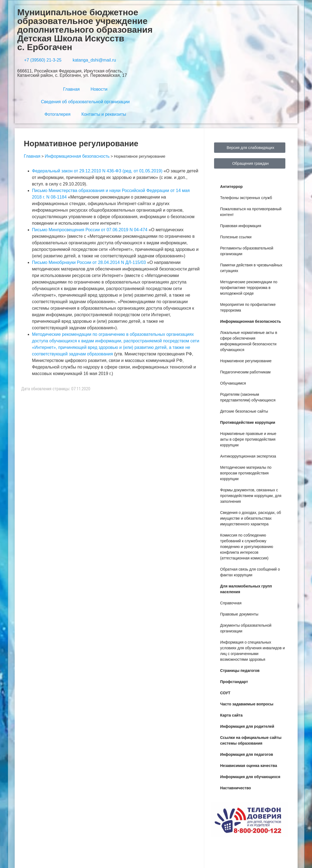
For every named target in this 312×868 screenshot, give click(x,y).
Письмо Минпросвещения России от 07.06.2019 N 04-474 (90, 230)
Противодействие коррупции (248, 422)
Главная (71, 89)
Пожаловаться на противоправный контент (251, 212)
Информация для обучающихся (250, 777)
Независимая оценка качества (248, 766)
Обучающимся (233, 383)
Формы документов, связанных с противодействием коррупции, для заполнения (251, 496)
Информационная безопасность (251, 321)
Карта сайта (231, 715)
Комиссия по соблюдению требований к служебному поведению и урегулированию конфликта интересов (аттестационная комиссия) (247, 547)
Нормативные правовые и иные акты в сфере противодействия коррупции (248, 439)
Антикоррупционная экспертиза (248, 456)
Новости (99, 89)
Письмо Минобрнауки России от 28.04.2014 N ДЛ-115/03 (90, 262)
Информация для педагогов (247, 754)
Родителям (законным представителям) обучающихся (248, 397)
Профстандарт (234, 682)
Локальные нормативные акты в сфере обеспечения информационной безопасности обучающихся (249, 341)
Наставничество (235, 788)
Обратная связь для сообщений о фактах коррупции (250, 572)
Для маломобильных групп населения (246, 589)
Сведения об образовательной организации (85, 102)
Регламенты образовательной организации (247, 251)
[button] (163, 88)
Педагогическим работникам (245, 372)
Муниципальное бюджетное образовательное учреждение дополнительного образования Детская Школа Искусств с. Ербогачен (85, 30)
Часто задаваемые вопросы (247, 704)
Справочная (231, 603)
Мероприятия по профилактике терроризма (248, 307)
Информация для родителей (247, 726)
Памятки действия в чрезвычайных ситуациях (251, 268)
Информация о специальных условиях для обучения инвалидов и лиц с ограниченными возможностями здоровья (252, 651)
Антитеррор (231, 187)
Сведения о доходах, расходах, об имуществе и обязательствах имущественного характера (251, 518)
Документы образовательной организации (246, 628)
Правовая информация (241, 226)
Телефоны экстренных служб (246, 198)
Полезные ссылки (236, 237)
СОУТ (225, 693)
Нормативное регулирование (246, 361)
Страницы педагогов (240, 671)
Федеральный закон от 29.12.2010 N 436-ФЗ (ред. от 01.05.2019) (97, 171)
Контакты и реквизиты (104, 114)
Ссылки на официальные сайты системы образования (251, 740)
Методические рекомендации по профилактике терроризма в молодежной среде (249, 288)
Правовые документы (239, 614)
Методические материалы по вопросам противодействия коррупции (246, 473)
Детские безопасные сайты (244, 411)
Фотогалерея (57, 114)
